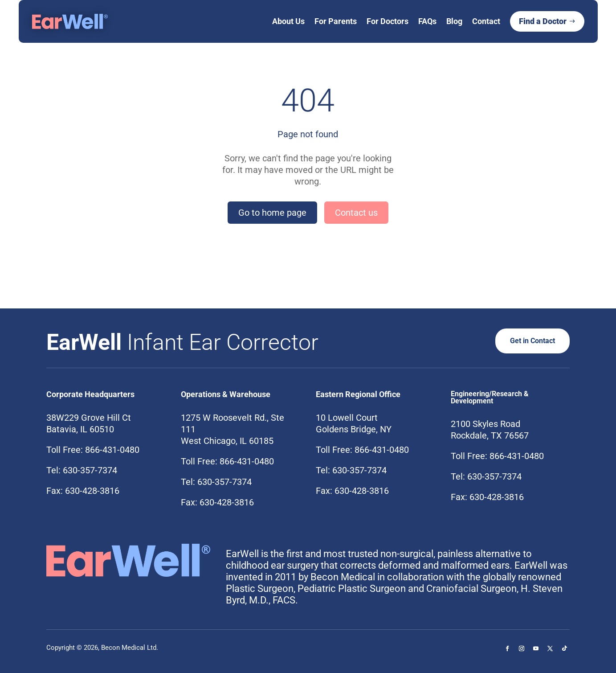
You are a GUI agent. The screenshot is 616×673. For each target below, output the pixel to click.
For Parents (336, 21)
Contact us (356, 213)
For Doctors (388, 21)
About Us (288, 21)
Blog (454, 21)
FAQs (427, 21)
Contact (486, 21)
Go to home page (272, 213)
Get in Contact (530, 341)
